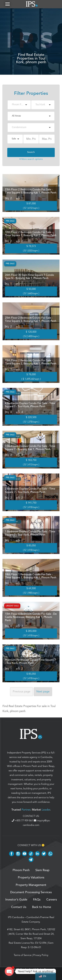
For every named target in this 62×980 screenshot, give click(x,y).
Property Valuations (31, 878)
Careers (52, 900)
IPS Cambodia (16, 917)
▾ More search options (31, 159)
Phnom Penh (30, 766)
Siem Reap (48, 766)
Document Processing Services (31, 892)
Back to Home (42, 907)
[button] (7, 4)
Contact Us (19, 907)
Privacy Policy (41, 955)
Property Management (31, 885)
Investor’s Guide (16, 900)
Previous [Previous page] (21, 691)
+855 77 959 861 (23, 821)
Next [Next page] (43, 691)
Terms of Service (23, 955)
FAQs (37, 900)
